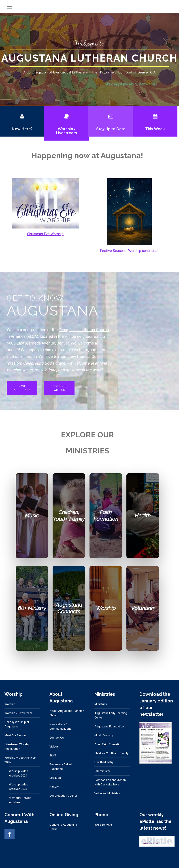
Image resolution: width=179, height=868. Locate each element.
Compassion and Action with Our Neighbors (110, 782)
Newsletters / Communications (60, 726)
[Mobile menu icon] (9, 7)
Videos (54, 747)
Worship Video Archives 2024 (19, 773)
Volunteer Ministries (107, 793)
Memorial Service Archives (20, 800)
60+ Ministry (102, 771)
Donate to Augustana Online (63, 827)
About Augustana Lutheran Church (67, 713)
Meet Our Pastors (16, 735)
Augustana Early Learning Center (111, 715)
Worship (10, 704)
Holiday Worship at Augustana (17, 724)
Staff (53, 755)
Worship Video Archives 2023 (19, 787)
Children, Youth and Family (111, 753)
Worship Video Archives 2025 (20, 760)
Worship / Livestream (18, 713)
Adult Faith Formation (108, 744)
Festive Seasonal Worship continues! (129, 251)
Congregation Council (63, 796)
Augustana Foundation (109, 726)
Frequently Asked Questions (61, 767)
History (54, 787)
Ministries (101, 704)
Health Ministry (104, 762)
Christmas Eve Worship (45, 234)
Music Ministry (104, 735)
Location (55, 778)
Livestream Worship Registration (17, 747)
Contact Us (57, 738)
